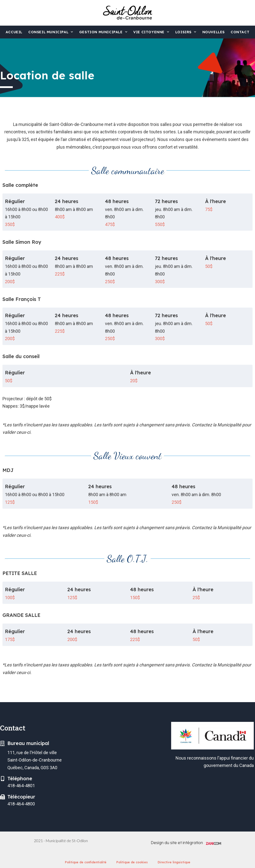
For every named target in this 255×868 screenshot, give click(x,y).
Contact (240, 32)
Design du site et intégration (177, 843)
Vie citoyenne (151, 32)
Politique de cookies (132, 862)
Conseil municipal (51, 32)
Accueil (14, 32)
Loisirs (186, 32)
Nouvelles (214, 32)
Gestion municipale (103, 32)
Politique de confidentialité (86, 862)
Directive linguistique (174, 862)
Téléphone (20, 778)
